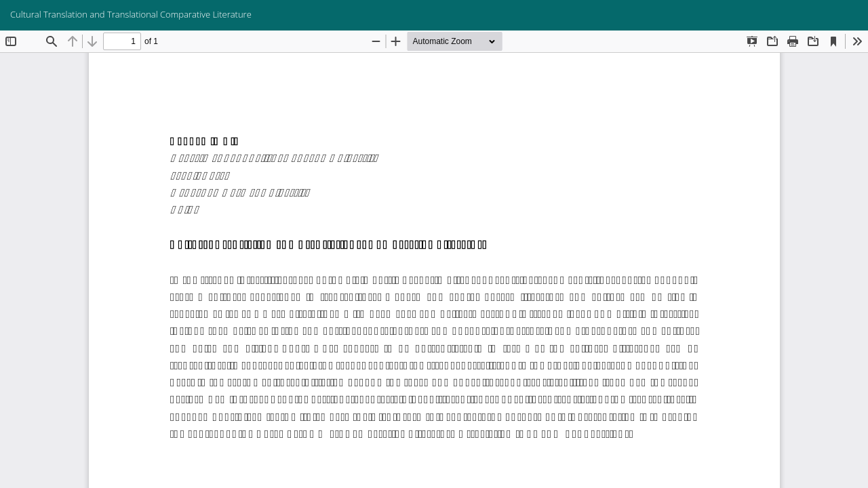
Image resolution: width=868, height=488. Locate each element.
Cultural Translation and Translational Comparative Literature (131, 14)
